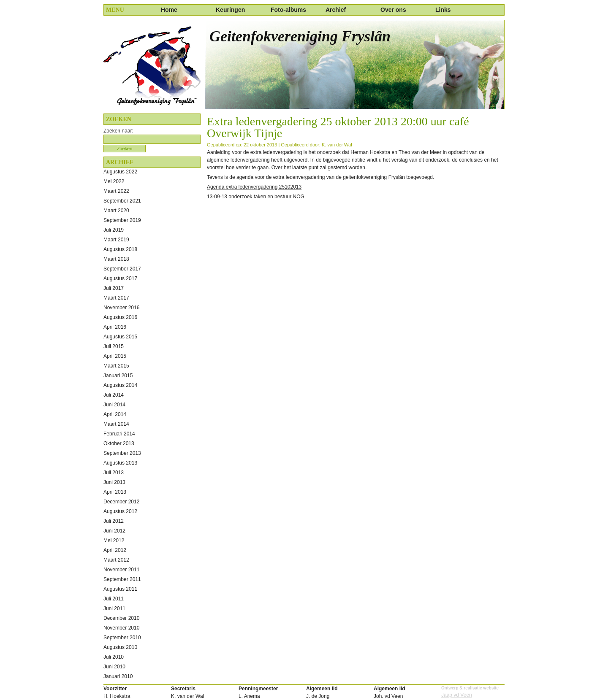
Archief (336, 10)
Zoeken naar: (118, 131)
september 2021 (122, 201)
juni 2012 (114, 531)
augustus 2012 (120, 511)
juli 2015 (114, 346)
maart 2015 (116, 366)
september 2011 (122, 579)
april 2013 (115, 492)
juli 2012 (114, 521)
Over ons (393, 10)
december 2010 (121, 618)
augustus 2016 (120, 317)
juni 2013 (114, 482)
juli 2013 (114, 473)
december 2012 (121, 502)
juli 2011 (114, 599)
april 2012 (115, 550)
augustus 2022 (120, 172)
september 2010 (122, 638)
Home (169, 10)
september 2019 (122, 220)
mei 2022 (114, 181)
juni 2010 (114, 667)
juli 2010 (114, 657)
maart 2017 (116, 298)
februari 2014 (119, 434)
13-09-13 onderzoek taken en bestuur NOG (256, 197)
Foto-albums (288, 10)
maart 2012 (116, 560)
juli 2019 (114, 230)
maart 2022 (116, 191)
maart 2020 (116, 211)
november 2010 (121, 628)
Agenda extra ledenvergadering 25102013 (254, 187)
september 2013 (122, 453)
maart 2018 (116, 259)
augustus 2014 (120, 385)
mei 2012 (114, 541)
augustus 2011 (120, 589)
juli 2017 (114, 288)
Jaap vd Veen (457, 695)
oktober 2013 (119, 443)
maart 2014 (116, 424)
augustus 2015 (120, 337)
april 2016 (115, 327)
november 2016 (121, 308)
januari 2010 (118, 676)
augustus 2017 (120, 278)
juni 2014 (114, 405)
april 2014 (115, 414)
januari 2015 (118, 376)
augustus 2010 (120, 647)
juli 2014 (114, 395)
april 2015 (115, 356)
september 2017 (122, 269)
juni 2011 (114, 608)
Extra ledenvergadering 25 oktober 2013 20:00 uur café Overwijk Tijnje (338, 127)
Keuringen (230, 10)
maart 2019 (116, 240)
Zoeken (125, 149)
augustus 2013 (120, 463)
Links (443, 10)
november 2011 (121, 570)
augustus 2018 (120, 249)
